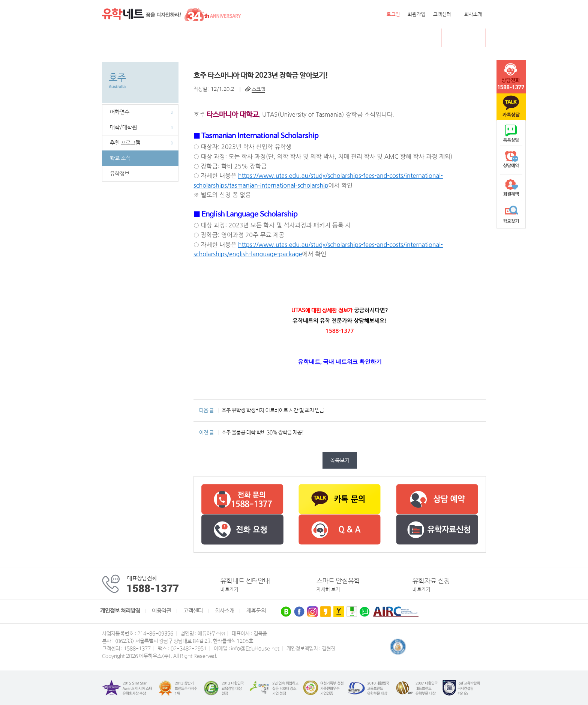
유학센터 (301, 38)
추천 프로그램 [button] (141, 143)
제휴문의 (256, 611)
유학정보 (120, 174)
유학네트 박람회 (341, 38)
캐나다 (154, 38)
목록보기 (340, 460)
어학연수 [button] (141, 112)
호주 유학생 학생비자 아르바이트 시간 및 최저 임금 (273, 410)
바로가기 (229, 590)
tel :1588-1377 (511, 77)
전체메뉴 (111, 38)
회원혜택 (511, 188)
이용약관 (162, 611)
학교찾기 (511, 215)
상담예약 (511, 161)
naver (511, 134)
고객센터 (442, 14)
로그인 (393, 14)
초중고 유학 (469, 38)
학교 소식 (120, 158)
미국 (131, 38)
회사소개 (473, 14)
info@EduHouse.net (255, 649)
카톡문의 (511, 107)
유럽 (275, 38)
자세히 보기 (328, 590)
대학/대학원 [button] (141, 128)
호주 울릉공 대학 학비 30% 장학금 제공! (263, 433)
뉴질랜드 (223, 38)
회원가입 (417, 14)
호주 (197, 38)
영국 (177, 38)
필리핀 (252, 38)
